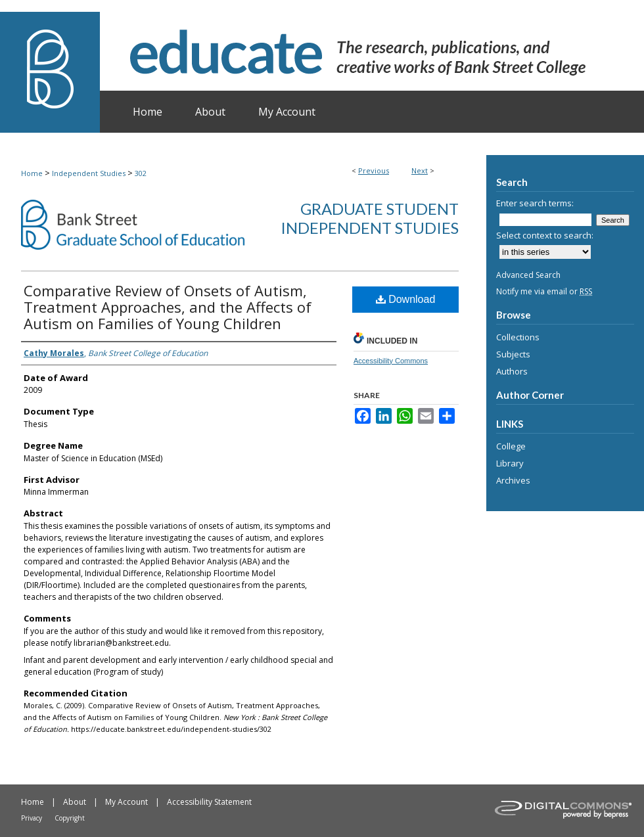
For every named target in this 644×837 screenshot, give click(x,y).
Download (406, 299)
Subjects (513, 354)
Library (510, 463)
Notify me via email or (544, 291)
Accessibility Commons (391, 361)
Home (32, 173)
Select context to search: (545, 235)
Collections (518, 337)
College (511, 446)
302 (141, 173)
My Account (126, 802)
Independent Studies (89, 173)
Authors (512, 371)
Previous (374, 170)
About (75, 802)
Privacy (32, 818)
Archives (513, 480)
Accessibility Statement (209, 802)
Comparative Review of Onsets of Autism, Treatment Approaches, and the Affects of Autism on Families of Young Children (168, 307)
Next (420, 170)
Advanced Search (528, 275)
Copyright (70, 818)
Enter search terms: (535, 203)
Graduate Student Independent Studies (370, 218)
